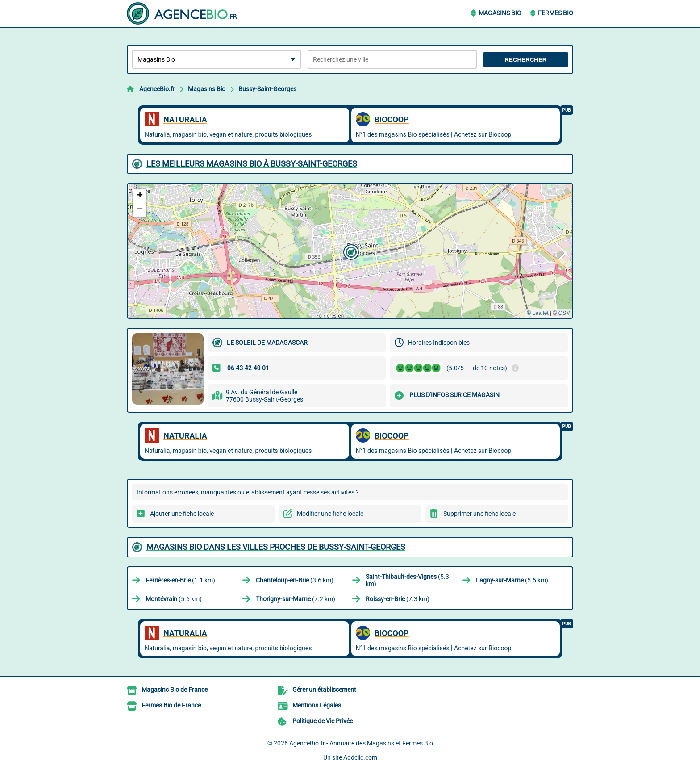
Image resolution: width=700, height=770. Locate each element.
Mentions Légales (317, 705)
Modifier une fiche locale (330, 514)
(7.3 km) (398, 599)
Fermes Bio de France (171, 705)
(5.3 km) (407, 580)
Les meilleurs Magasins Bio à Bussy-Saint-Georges (252, 164)
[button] (350, 251)
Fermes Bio (556, 13)
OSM (565, 313)
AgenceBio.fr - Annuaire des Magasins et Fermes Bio (361, 743)
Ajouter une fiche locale (182, 514)
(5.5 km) (512, 580)
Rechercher (525, 60)
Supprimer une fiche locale (479, 514)
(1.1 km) (180, 580)
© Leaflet (537, 313)
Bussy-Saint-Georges (267, 89)
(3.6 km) (295, 580)
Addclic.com (360, 757)
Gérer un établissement (324, 690)
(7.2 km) (296, 599)
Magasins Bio (500, 13)
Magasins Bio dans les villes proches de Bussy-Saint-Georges (276, 547)
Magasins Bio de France (175, 690)
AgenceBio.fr (157, 89)
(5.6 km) (174, 599)
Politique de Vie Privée (323, 721)
